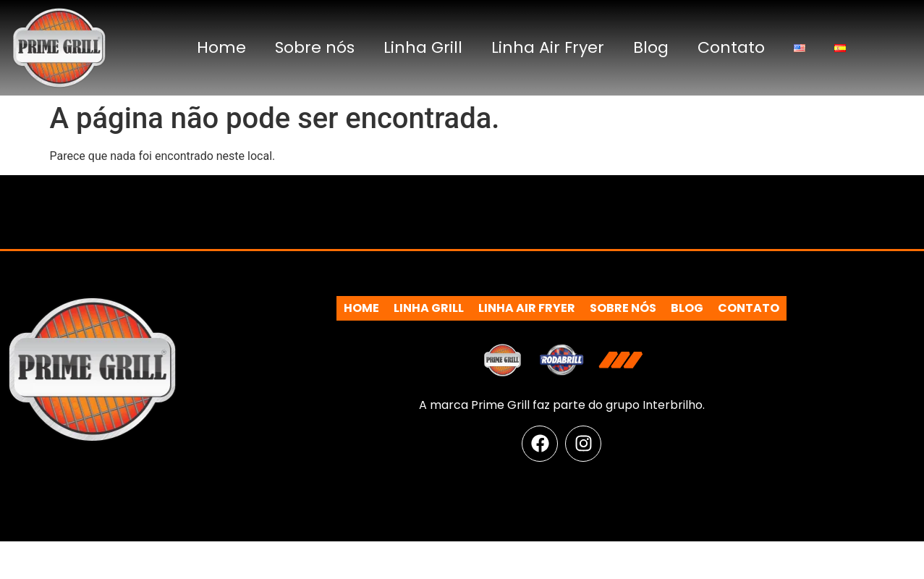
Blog (651, 47)
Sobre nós (315, 47)
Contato (731, 47)
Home (221, 47)
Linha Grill (423, 47)
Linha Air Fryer (548, 47)
